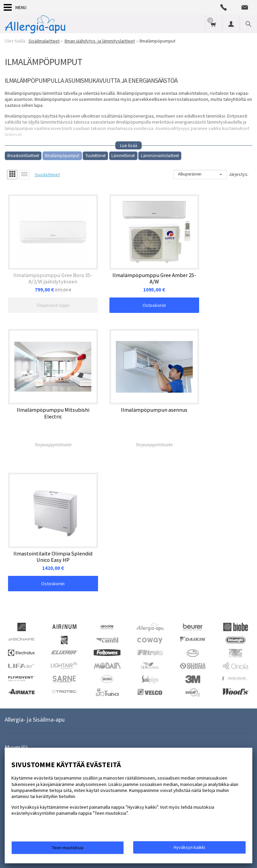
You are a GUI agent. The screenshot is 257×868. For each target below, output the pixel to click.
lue (76, 674)
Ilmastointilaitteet (23, 156)
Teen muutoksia (68, 848)
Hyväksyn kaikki (189, 847)
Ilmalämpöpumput (62, 156)
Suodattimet (47, 175)
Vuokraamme (82, 706)
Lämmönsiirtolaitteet (160, 156)
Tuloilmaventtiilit (121, 706)
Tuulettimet (96, 156)
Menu (15, 7)
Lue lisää (129, 145)
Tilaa (102, 665)
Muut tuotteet (79, 716)
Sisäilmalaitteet (162, 706)
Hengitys (230, 706)
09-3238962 (22, 623)
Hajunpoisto (17, 716)
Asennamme (48, 706)
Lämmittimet (123, 156)
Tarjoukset (15, 706)
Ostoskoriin (128, 291)
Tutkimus (47, 716)
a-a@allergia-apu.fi (30, 635)
